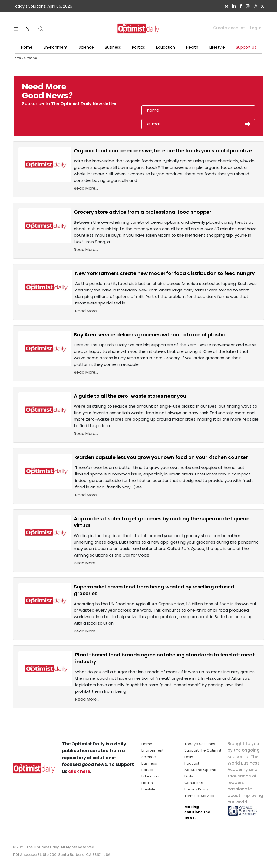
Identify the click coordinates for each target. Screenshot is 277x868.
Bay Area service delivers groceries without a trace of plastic (149, 335)
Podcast (192, 763)
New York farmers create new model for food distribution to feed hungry (165, 273)
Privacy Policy (196, 789)
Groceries (31, 58)
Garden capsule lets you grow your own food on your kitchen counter (161, 457)
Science (86, 47)
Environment (56, 47)
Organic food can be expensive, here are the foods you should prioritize (163, 151)
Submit (248, 124)
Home (27, 47)
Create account (229, 28)
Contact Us (194, 783)
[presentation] (173, 93)
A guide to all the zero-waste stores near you (130, 396)
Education (166, 47)
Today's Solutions (200, 744)
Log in (256, 28)
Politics (138, 47)
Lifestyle (217, 47)
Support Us (246, 47)
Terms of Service (199, 796)
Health (192, 47)
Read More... (86, 188)
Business (113, 47)
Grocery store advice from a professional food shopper (143, 212)
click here (79, 771)
